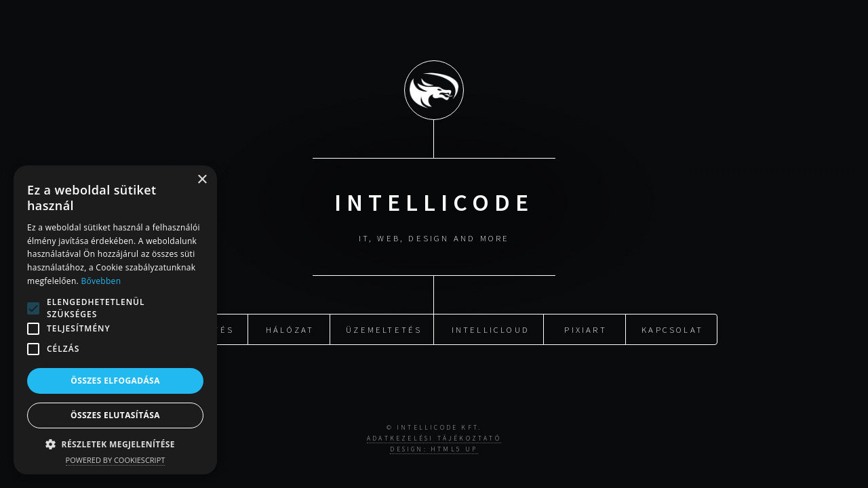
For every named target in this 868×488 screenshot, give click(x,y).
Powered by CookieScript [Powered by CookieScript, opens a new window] (116, 460)
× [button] (202, 180)
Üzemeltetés (384, 328)
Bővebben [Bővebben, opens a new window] (101, 281)
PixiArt (585, 328)
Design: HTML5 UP (434, 449)
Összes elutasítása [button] (115, 415)
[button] (33, 308)
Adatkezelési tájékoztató (434, 439)
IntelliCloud (491, 328)
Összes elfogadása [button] (115, 381)
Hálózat (290, 328)
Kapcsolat (672, 328)
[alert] (115, 320)
